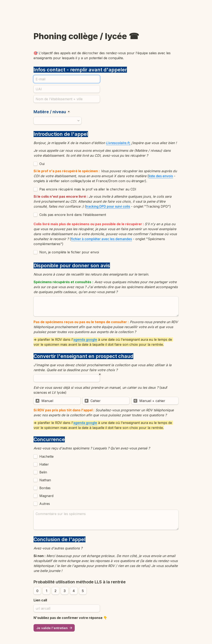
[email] (67, 79)
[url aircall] (67, 608)
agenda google (85, 339)
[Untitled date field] (67, 378)
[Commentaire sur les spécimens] (106, 520)
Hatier (44, 464)
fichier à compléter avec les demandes (101, 239)
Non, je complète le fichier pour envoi (69, 252)
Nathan (45, 480)
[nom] (67, 89)
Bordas (45, 488)
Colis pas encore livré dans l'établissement (73, 215)
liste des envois (161, 176)
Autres (45, 504)
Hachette (46, 456)
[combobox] (57, 121)
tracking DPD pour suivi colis (108, 206)
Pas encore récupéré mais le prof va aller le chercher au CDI (88, 189)
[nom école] (67, 99)
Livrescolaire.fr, (118, 143)
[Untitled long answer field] (106, 306)
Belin (43, 472)
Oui (42, 164)
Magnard (46, 496)
